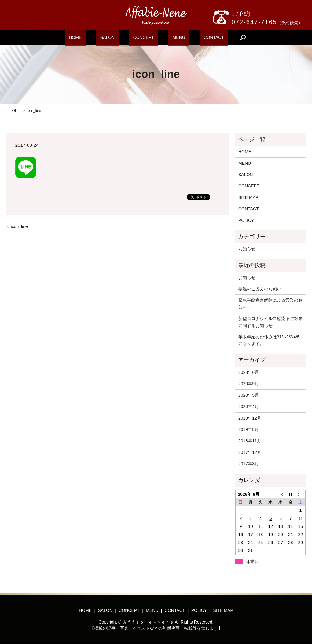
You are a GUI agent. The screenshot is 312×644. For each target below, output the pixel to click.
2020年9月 (249, 384)
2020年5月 (249, 395)
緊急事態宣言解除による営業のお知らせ (270, 304)
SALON (115, 37)
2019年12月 (250, 418)
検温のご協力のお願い (260, 289)
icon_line (19, 226)
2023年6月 (249, 372)
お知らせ (247, 249)
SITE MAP (248, 197)
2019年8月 (249, 429)
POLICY (246, 220)
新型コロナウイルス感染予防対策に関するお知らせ (270, 322)
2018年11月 (250, 441)
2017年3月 (249, 464)
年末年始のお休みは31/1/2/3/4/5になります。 (269, 340)
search (222, 37)
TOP (14, 111)
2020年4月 (249, 407)
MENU (170, 37)
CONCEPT (143, 37)
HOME (92, 37)
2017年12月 (250, 452)
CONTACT (197, 37)
